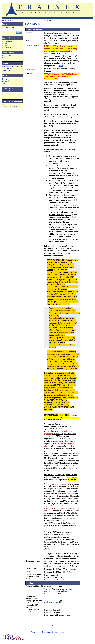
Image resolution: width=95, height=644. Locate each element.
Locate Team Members (9, 96)
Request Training (7, 70)
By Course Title (7, 41)
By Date (5, 45)
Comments (35, 632)
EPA (3, 105)
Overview (5, 79)
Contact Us (6, 81)
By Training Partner (8, 47)
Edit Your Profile (7, 68)
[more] (61, 66)
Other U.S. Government (10, 106)
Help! (4, 83)
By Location (6, 43)
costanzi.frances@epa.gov (60, 580)
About (4, 94)
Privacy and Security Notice (53, 632)
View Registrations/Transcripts (12, 66)
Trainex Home (6, 20)
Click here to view (51, 602)
